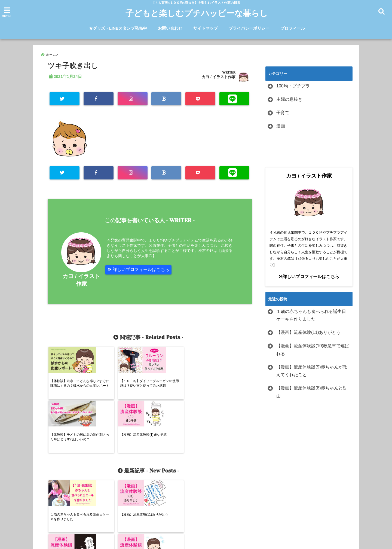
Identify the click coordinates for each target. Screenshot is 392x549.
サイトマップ (206, 28)
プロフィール (293, 28)
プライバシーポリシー (249, 28)
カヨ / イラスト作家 (219, 77)
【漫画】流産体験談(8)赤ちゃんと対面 (312, 392)
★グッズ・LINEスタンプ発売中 (118, 28)
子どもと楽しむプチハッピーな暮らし (197, 13)
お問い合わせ (170, 28)
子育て (283, 113)
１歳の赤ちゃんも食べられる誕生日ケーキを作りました (311, 316)
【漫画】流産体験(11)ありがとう (308, 333)
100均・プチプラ (293, 86)
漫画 (281, 126)
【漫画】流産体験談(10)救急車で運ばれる (313, 350)
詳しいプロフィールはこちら (138, 270)
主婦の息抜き (289, 100)
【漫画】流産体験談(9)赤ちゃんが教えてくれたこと (312, 371)
